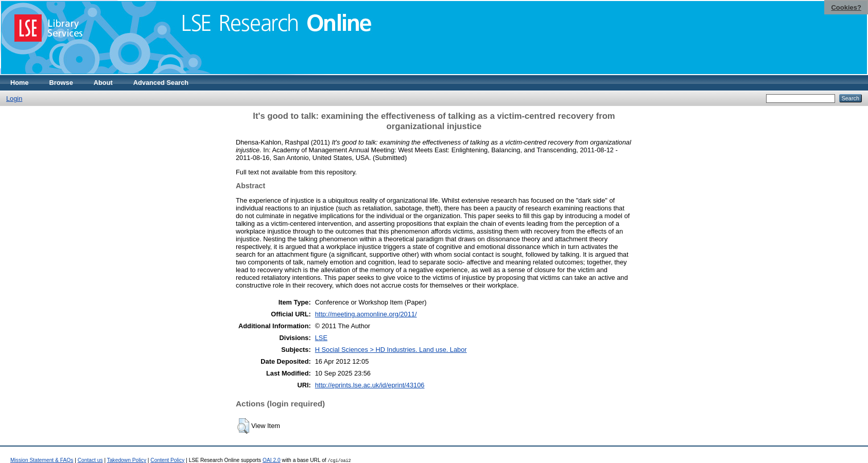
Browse (61, 83)
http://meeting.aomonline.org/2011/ (366, 314)
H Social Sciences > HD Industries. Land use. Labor (391, 350)
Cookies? (846, 7)
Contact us (90, 460)
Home (20, 83)
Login (14, 99)
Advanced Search (161, 83)
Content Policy (167, 460)
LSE (321, 338)
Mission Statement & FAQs (42, 460)
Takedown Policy (127, 460)
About (103, 83)
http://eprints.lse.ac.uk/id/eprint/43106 (370, 385)
